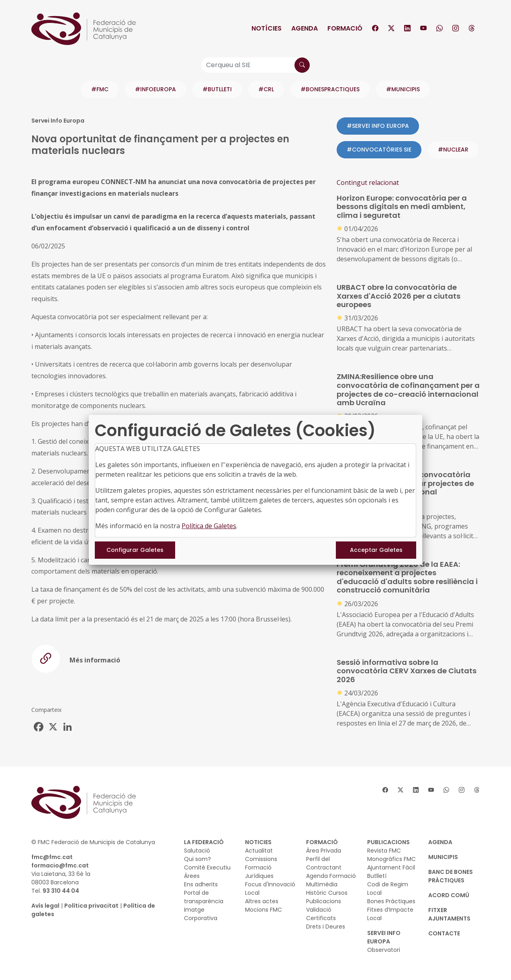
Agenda (305, 28)
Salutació (197, 851)
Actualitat (259, 851)
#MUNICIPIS (403, 89)
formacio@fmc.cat (60, 865)
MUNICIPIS (443, 857)
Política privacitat (91, 906)
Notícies (267, 28)
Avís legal (45, 906)
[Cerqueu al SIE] (255, 65)
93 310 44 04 (61, 891)
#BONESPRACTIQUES (330, 89)
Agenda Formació (331, 876)
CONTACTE (444, 933)
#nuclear (453, 150)
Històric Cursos (327, 893)
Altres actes (262, 901)
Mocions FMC (264, 910)
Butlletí (377, 876)
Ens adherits (201, 884)
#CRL (266, 89)
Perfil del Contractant (324, 863)
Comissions (261, 859)
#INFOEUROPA (155, 89)
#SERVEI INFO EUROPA (378, 126)
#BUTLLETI (217, 89)
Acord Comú (449, 895)
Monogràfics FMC (391, 859)
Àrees (192, 876)
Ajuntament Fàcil (391, 867)
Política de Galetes (209, 526)
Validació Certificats (321, 914)
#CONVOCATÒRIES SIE (379, 150)
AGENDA (440, 842)
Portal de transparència (204, 897)
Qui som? (197, 859)
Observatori (384, 950)
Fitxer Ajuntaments (449, 914)
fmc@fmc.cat (52, 857)
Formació (345, 28)
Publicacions (324, 901)
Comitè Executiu (207, 867)
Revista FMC (384, 851)
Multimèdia (322, 884)
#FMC (100, 89)
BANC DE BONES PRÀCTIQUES (451, 876)
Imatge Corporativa (201, 914)
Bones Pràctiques (391, 901)
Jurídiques (259, 876)
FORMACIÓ (322, 842)
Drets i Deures (326, 927)
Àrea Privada (324, 851)
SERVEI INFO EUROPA (384, 937)
